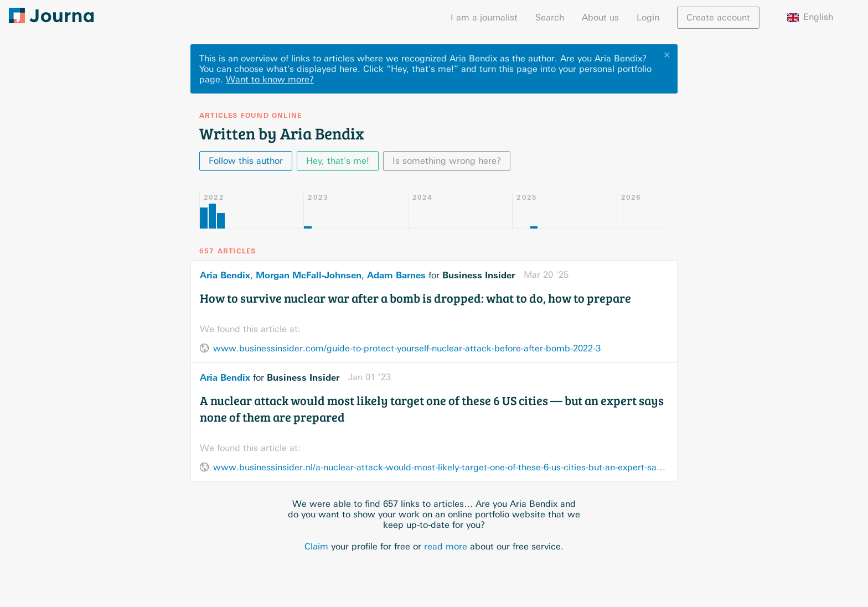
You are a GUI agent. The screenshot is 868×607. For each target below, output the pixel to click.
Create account (718, 17)
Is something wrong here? (447, 161)
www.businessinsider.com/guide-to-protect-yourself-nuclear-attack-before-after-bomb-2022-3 (407, 348)
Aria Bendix (225, 275)
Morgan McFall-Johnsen (309, 275)
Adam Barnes (396, 275)
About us (600, 17)
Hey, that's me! (338, 161)
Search (550, 17)
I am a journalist (484, 17)
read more (446, 546)
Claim (316, 546)
